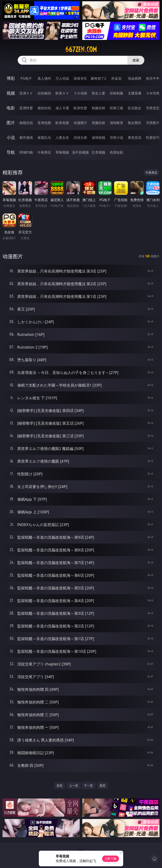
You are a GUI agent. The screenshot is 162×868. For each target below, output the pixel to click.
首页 (59, 786)
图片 (11, 123)
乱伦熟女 (135, 108)
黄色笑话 (135, 138)
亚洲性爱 (26, 108)
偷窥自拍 (26, 123)
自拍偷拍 (44, 93)
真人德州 (44, 78)
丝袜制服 (116, 93)
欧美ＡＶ (62, 93)
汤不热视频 (80, 152)
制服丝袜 (99, 108)
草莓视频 (62, 152)
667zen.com (81, 49)
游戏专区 (80, 78)
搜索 (136, 60)
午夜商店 (44, 152)
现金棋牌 (135, 78)
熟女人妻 (99, 93)
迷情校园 (99, 138)
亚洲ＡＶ (26, 93)
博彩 (11, 78)
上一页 (74, 786)
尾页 (103, 786)
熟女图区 (135, 123)
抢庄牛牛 (153, 78)
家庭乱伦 (44, 138)
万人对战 (62, 78)
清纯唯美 (116, 123)
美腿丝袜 (99, 123)
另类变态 (153, 108)
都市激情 (26, 138)
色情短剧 (116, 152)
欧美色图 (62, 123)
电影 (11, 108)
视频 (11, 93)
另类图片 (153, 123)
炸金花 (116, 78)
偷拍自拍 (44, 108)
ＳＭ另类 (153, 93)
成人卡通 (62, 108)
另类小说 (116, 138)
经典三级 (116, 108)
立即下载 (111, 859)
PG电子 (26, 78)
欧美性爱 (80, 108)
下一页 (88, 786)
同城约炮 (26, 152)
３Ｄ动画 (80, 93)
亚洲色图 (44, 123)
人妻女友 (62, 138)
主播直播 (135, 93)
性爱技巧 (153, 138)
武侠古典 (80, 138)
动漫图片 (80, 123)
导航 (11, 152)
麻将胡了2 (98, 78)
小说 (11, 137)
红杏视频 (99, 152)
